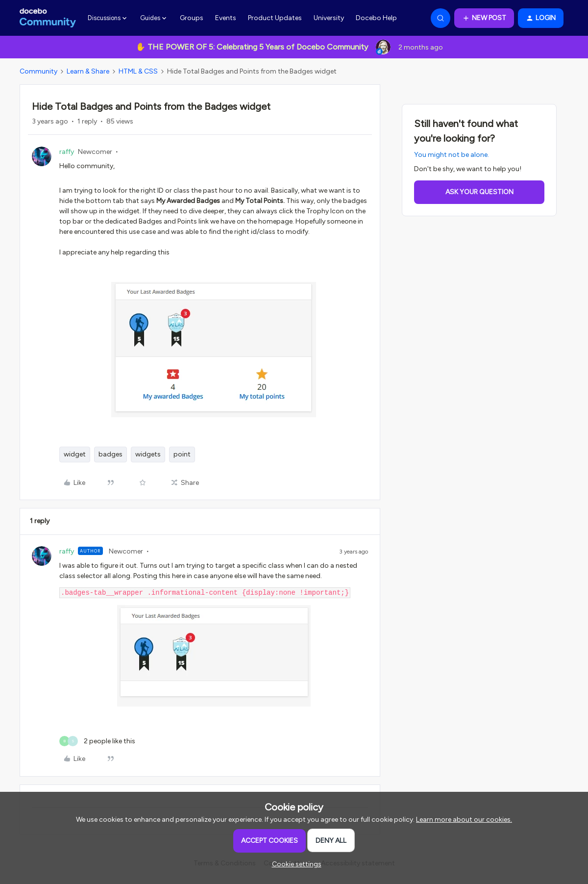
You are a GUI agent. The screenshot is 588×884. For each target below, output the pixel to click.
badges (110, 454)
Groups (192, 18)
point (182, 454)
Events (226, 18)
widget (75, 454)
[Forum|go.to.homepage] (48, 18)
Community (38, 71)
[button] (484, 18)
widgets (148, 454)
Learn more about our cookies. (464, 820)
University (329, 18)
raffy (67, 152)
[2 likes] (97, 741)
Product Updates (275, 18)
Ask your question (479, 192)
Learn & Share (88, 71)
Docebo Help (376, 18)
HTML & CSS (138, 71)
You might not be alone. (452, 155)
